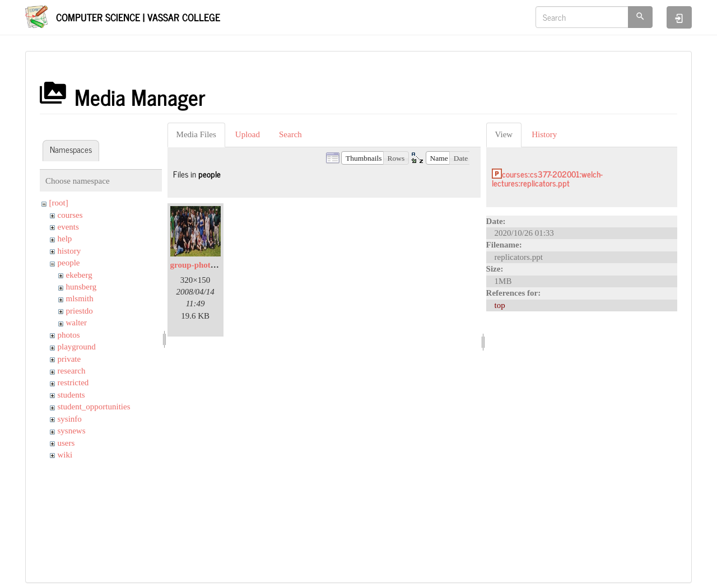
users (66, 443)
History (544, 134)
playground (77, 347)
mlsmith (80, 298)
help (65, 239)
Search (290, 134)
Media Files (196, 134)
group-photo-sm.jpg (206, 265)
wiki (65, 455)
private (69, 359)
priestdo (80, 311)
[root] (59, 203)
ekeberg (79, 275)
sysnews (72, 431)
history (69, 251)
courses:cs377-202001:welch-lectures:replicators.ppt (547, 179)
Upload (248, 134)
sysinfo (70, 419)
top (500, 305)
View (504, 134)
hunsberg (82, 287)
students (71, 395)
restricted (73, 382)
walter (76, 323)
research (72, 371)
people (69, 263)
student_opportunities (94, 407)
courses (70, 215)
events (68, 227)
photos (69, 335)
